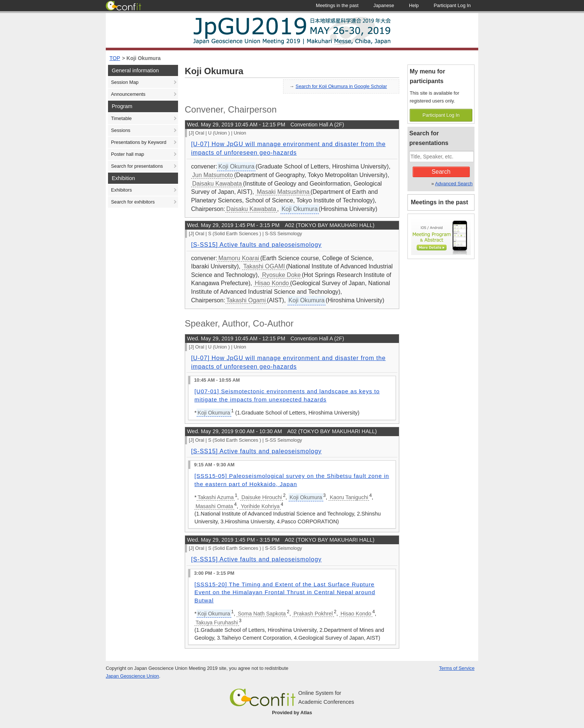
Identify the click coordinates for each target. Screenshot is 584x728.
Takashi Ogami (246, 300)
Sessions (121, 130)
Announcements (128, 94)
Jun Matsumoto (212, 175)
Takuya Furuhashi (217, 623)
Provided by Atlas (292, 713)
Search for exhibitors (133, 202)
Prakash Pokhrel (313, 614)
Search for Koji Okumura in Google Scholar (341, 86)
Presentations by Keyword (139, 142)
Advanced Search (454, 184)
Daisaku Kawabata (217, 184)
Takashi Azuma (216, 497)
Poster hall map (128, 154)
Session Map (125, 82)
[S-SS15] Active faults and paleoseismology (256, 245)
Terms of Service (457, 668)
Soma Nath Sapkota (262, 614)
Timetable (121, 118)
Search (441, 172)
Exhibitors (121, 190)
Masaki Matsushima (283, 192)
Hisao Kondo (272, 283)
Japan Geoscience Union (132, 676)
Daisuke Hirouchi (262, 497)
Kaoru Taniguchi (349, 497)
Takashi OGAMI (264, 266)
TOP (115, 58)
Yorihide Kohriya (260, 506)
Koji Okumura (144, 58)
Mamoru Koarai (239, 258)
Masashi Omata (214, 506)
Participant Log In (441, 115)
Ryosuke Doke (281, 275)
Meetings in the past (439, 202)
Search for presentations (137, 166)
